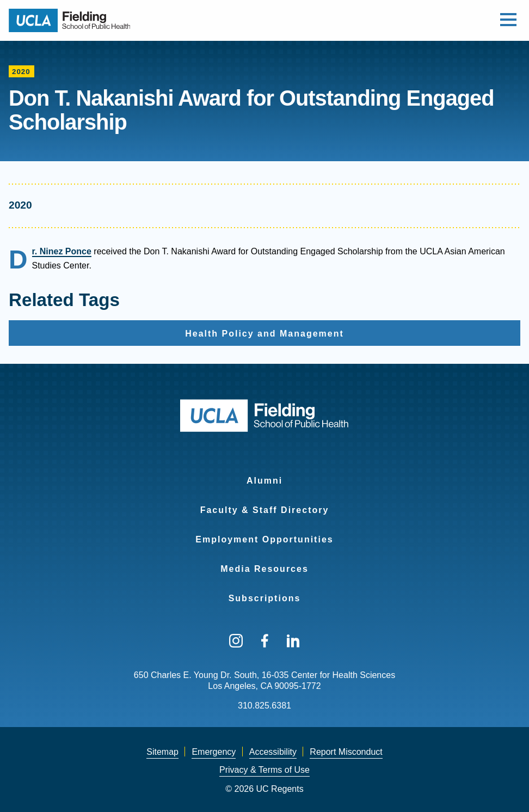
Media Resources (264, 569)
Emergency (214, 752)
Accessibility (273, 752)
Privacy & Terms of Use (264, 770)
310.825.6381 (264, 706)
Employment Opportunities (264, 539)
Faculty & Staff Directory (265, 510)
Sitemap (162, 752)
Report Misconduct (346, 752)
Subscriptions (265, 598)
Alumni (264, 481)
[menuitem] (264, 474)
